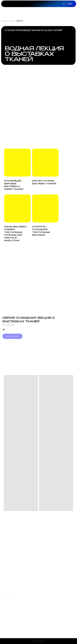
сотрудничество (38, 623)
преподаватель (38, 596)
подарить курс (37, 604)
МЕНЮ (70, 4)
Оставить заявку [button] (11, 569)
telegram (35, 619)
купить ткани (37, 600)
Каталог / (12, 21)
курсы (34, 593)
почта (34, 616)
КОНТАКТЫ (52, 600)
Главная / (5, 21)
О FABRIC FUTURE (54, 593)
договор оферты (54, 619)
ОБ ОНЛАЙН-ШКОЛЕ (52, 597)
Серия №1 (20, 21)
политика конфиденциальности (57, 616)
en (64, 4)
